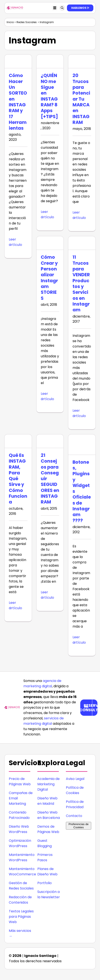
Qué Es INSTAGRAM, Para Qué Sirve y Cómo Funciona (18, 479)
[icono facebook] (71, 960)
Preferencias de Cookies (78, 826)
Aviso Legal (75, 779)
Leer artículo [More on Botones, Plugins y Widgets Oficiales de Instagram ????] (79, 640)
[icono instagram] (77, 954)
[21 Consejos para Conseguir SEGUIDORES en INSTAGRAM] (50, 441)
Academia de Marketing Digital (48, 784)
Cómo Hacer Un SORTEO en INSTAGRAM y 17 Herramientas (18, 102)
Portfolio (45, 883)
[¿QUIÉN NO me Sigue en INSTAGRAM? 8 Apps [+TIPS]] (50, 61)
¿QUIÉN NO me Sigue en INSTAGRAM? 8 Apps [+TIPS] (49, 96)
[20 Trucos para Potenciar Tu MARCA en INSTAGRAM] (82, 61)
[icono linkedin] (86, 954)
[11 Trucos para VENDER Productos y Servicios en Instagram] (82, 243)
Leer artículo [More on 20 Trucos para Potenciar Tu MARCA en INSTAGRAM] (79, 215)
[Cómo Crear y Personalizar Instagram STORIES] (50, 243)
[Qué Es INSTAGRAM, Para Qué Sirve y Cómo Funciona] (18, 441)
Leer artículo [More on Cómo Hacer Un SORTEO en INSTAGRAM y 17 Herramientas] (15, 242)
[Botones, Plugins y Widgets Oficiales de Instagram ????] (82, 445)
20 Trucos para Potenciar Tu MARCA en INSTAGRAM (81, 99)
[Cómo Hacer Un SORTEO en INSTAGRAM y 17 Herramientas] (18, 61)
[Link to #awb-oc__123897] (62, 8)
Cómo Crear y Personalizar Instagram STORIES (49, 278)
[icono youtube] (88, 960)
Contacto (74, 816)
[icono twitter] (79, 960)
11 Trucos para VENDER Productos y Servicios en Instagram (81, 283)
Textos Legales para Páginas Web (21, 917)
